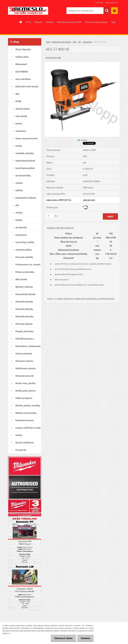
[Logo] (28, 11)
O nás (29, 22)
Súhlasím (85, 638)
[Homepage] (21, 22)
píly (80, 42)
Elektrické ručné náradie (62, 42)
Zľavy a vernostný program (96, 22)
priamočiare (87, 42)
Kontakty (49, 22)
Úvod (48, 42)
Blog (113, 22)
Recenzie (38, 22)
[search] (107, 11)
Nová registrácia (112, 3)
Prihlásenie (99, 3)
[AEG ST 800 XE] (82, 63)
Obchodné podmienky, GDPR (69, 22)
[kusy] (50, 216)
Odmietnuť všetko (63, 638)
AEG (75, 42)
